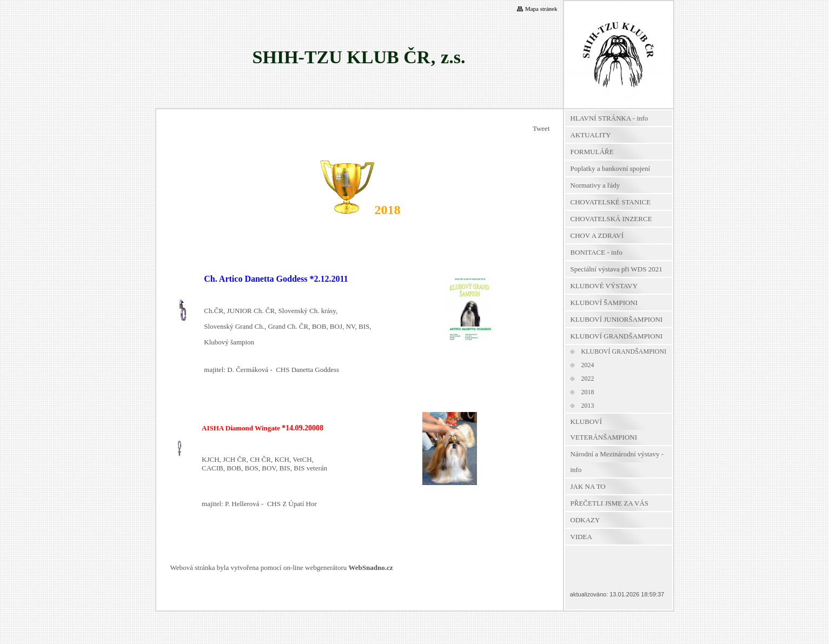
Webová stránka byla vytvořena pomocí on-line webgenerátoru (282, 567)
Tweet (541, 128)
